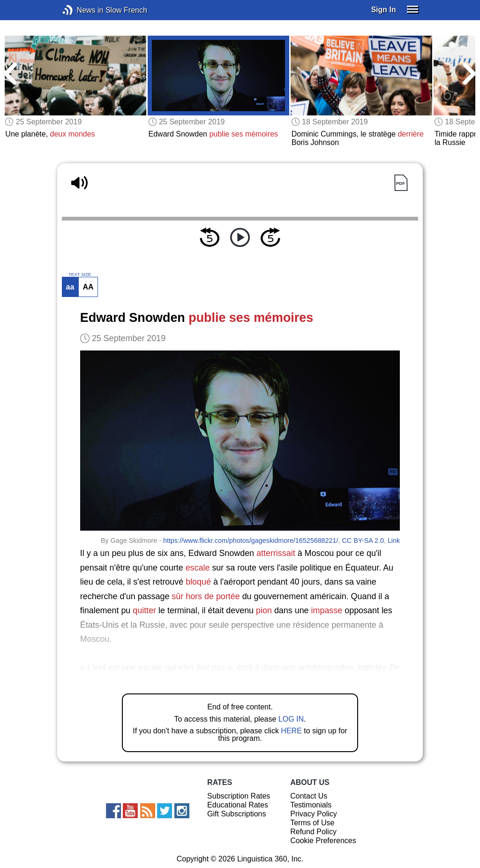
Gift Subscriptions (236, 814)
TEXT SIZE (80, 274)
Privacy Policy (314, 814)
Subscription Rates (239, 796)
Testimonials (311, 805)
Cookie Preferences (323, 841)
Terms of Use (312, 823)
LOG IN (291, 719)
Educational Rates (238, 805)
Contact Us (309, 796)
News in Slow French (82, 10)
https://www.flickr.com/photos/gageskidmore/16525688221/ (251, 541)
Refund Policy (313, 832)
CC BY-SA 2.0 (363, 541)
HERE (291, 731)
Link (394, 541)
